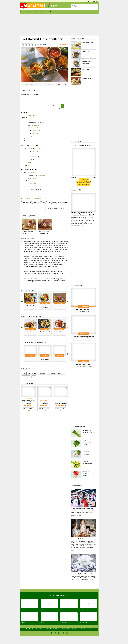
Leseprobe (74, 178)
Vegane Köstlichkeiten (84, 364)
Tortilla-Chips (32, 116)
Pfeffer (30, 189)
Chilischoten (41, 175)
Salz (29, 160)
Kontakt (40, 629)
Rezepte (33, 9)
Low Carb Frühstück (30, 306)
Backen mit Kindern (78, 539)
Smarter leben (74, 9)
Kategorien (25, 630)
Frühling (25, 9)
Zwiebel (30, 136)
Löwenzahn (86, 461)
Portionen (62, 109)
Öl (28, 165)
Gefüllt (34, 377)
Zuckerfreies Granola (61, 404)
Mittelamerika (26, 377)
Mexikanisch (61, 373)
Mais (29, 139)
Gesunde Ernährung (45, 9)
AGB (44, 629)
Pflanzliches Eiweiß (45, 332)
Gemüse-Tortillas (87, 78)
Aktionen (85, 9)
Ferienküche (42, 373)
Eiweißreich (30, 332)
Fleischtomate (32, 173)
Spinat (85, 441)
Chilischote (35, 133)
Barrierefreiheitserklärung (81, 629)
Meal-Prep (59, 358)
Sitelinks (35, 629)
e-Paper (94, 178)
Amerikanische (32, 373)
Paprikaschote (35, 125)
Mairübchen (86, 451)
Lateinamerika (51, 373)
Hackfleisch (39, 148)
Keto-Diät (59, 306)
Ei (28, 154)
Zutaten (24, 106)
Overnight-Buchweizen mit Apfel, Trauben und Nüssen (28, 402)
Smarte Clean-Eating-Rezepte (84, 337)
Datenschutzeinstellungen (66, 629)
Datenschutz (56, 629)
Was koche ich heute (30, 358)
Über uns (25, 629)
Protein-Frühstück (59, 332)
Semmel (30, 157)
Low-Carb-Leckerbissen (84, 309)
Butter (30, 162)
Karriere (30, 629)
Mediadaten (91, 629)
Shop (93, 9)
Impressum (49, 629)
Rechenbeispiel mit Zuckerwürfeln (83, 574)
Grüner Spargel (87, 430)
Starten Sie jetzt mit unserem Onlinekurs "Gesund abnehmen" (84, 205)
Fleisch (24, 373)
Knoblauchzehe (33, 184)
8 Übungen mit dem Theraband (82, 509)
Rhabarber (86, 472)
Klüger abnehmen (61, 9)
